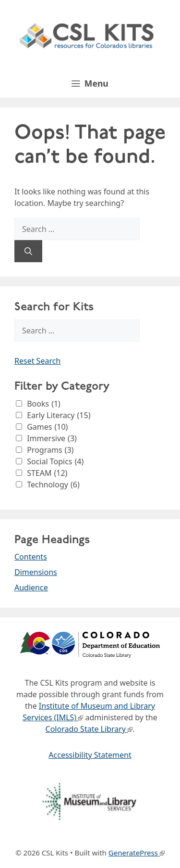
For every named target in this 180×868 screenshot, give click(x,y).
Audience (31, 587)
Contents (31, 557)
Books (44, 404)
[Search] (28, 251)
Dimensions (36, 572)
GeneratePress (133, 853)
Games (47, 427)
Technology (53, 485)
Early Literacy (59, 415)
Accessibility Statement (90, 755)
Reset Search (37, 361)
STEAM (47, 473)
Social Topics (55, 461)
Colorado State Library (86, 729)
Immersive (52, 438)
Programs (50, 450)
